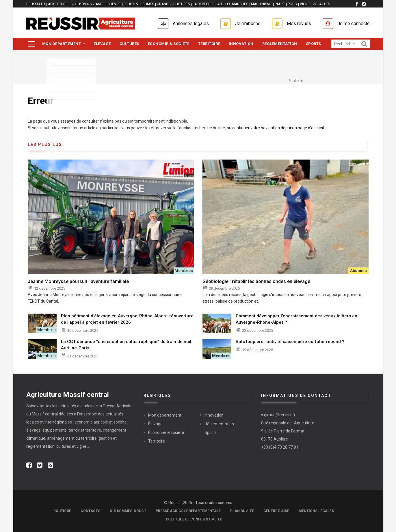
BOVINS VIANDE (92, 4)
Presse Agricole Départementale (188, 511)
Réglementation (280, 44)
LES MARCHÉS (237, 4)
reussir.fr (36, 4)
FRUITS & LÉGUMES (139, 4)
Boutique (62, 511)
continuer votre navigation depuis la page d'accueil (278, 128)
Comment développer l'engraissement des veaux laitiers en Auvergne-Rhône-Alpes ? (296, 319)
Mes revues (299, 24)
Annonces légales (191, 24)
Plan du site (242, 511)
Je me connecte (354, 24)
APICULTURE (58, 4)
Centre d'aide (276, 511)
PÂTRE (280, 4)
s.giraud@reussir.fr (278, 415)
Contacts (90, 511)
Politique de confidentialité (194, 519)
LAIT (219, 4)
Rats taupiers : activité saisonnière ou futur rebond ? (290, 342)
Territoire (209, 44)
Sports (314, 44)
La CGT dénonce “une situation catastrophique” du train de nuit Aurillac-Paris (126, 345)
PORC (292, 4)
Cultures (129, 44)
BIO (73, 4)
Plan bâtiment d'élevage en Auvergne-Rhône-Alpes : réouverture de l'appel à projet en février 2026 (127, 319)
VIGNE (305, 4)
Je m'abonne (248, 24)
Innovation (241, 44)
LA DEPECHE (203, 4)
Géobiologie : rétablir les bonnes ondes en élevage (256, 281)
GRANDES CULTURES (173, 4)
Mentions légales (316, 511)
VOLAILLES (321, 4)
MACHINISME (261, 4)
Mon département (64, 44)
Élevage (102, 44)
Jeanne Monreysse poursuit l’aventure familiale (78, 281)
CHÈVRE (114, 4)
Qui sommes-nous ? (128, 511)
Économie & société (169, 44)
